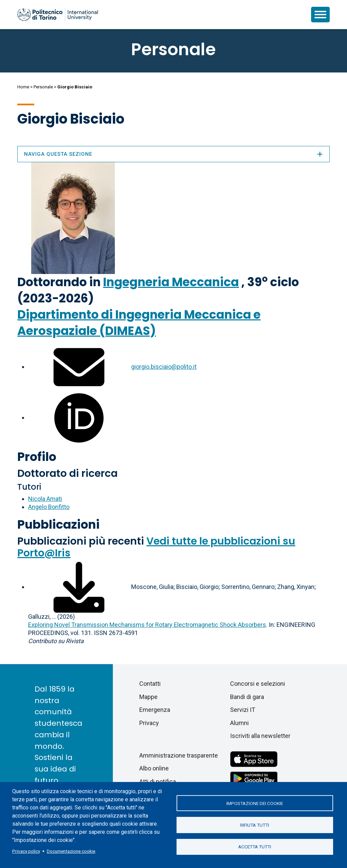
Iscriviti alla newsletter (260, 736)
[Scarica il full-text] (79, 587)
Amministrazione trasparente (179, 755)
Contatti (150, 684)
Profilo (37, 457)
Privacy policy (26, 851)
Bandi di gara (247, 697)
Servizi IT (243, 710)
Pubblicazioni (58, 524)
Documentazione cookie (71, 851)
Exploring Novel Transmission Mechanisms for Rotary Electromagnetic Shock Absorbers (147, 625)
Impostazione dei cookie (255, 803)
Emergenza (155, 710)
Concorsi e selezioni (258, 684)
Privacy (149, 723)
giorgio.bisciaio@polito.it (164, 367)
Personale (43, 87)
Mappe (148, 697)
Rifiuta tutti (255, 825)
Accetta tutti (255, 847)
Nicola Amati (45, 499)
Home (23, 87)
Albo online (154, 768)
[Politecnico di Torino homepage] (58, 15)
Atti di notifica (158, 781)
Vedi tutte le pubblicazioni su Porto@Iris (156, 547)
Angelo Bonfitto (49, 507)
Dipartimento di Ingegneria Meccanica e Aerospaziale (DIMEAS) (139, 323)
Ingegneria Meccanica (171, 282)
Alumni (239, 723)
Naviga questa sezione (173, 154)
